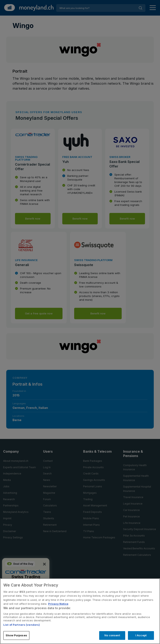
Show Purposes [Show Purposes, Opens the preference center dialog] (16, 635)
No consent (112, 635)
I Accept (141, 635)
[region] (80, 611)
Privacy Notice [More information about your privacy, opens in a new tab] (58, 604)
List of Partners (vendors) (22, 625)
